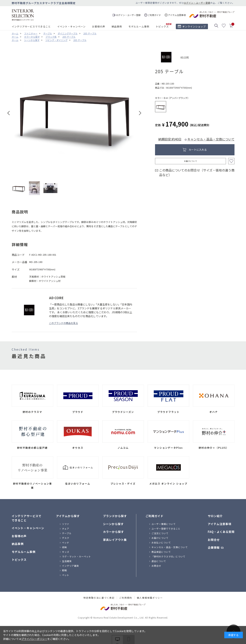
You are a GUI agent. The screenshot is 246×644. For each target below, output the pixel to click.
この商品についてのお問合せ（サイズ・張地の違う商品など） (197, 173)
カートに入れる (198, 150)
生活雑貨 (67, 561)
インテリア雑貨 (70, 566)
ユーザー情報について (164, 524)
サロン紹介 (215, 516)
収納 (64, 547)
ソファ (66, 524)
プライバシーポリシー (34, 639)
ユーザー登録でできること (166, 529)
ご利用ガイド (154, 516)
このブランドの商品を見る (63, 323)
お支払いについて (161, 542)
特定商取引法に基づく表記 (99, 598)
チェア (66, 529)
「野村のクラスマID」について (168, 556)
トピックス (162, 26)
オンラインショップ (194, 26)
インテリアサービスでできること (31, 26)
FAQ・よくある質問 (221, 532)
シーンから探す (113, 524)
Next (140, 113)
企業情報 (214, 547)
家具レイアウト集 (115, 540)
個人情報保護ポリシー (150, 598)
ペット (66, 575)
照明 (64, 570)
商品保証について (161, 552)
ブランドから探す (115, 516)
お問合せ (156, 566)
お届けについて (190, 161)
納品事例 (117, 26)
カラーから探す (113, 532)
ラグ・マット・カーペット (76, 556)
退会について (159, 561)
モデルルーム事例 (139, 26)
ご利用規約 (126, 598)
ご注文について (160, 533)
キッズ (66, 552)
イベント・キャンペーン (71, 26)
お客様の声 (99, 26)
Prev (9, 113)
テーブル (67, 533)
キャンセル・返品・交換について (211, 139)
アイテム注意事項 (220, 524)
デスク (66, 538)
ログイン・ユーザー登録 (197, 3)
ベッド (66, 542)
